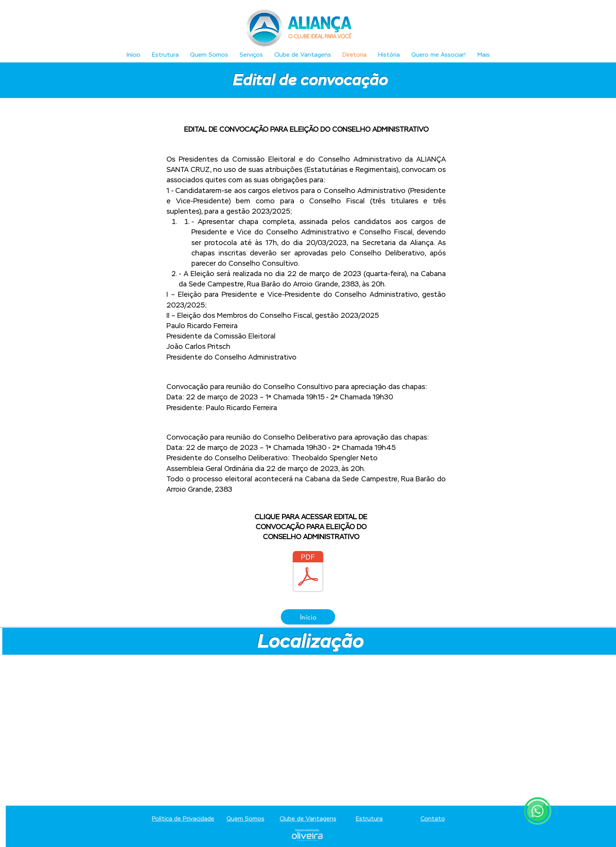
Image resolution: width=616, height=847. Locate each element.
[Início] (308, 617)
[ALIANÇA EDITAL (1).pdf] (308, 572)
